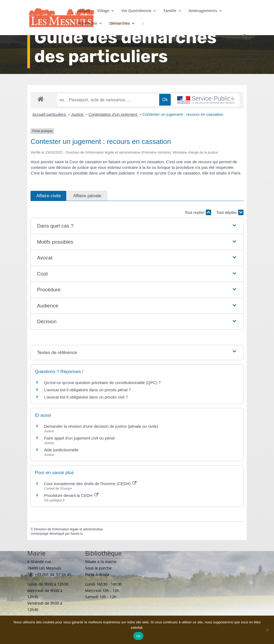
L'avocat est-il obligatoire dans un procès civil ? (86, 397)
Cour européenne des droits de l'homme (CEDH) (90, 484)
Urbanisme (87, 24)
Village (103, 11)
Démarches (120, 24)
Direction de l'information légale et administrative (68, 529)
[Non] (267, 630)
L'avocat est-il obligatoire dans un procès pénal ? (87, 390)
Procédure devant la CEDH (71, 495)
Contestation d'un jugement (113, 114)
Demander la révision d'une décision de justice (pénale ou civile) (101, 426)
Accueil (84, 11)
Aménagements (203, 11)
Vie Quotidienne (136, 11)
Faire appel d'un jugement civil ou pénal (79, 438)
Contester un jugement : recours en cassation (183, 114)
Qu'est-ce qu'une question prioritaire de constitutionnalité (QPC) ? (102, 383)
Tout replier (198, 212)
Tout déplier (230, 212)
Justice (78, 114)
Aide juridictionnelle (61, 450)
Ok (138, 636)
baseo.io (77, 534)
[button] (137, 226)
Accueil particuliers (50, 114)
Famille (170, 11)
